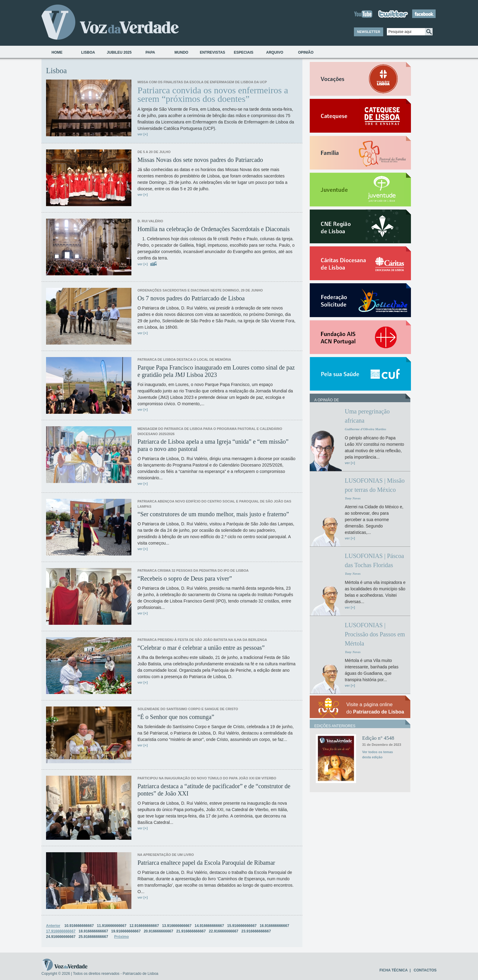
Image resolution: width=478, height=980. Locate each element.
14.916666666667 (209, 926)
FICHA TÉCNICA (394, 970)
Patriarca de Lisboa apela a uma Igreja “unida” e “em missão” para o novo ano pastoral (213, 445)
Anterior (53, 926)
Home (57, 52)
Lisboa (88, 52)
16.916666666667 (275, 926)
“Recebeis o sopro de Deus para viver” (185, 578)
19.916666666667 (126, 931)
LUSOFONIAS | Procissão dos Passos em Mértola (375, 634)
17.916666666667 (61, 931)
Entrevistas (212, 52)
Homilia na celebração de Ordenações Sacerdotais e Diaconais (214, 229)
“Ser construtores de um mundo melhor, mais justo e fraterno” (213, 514)
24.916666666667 (61, 937)
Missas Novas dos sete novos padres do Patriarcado (200, 160)
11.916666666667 (112, 926)
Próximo (122, 937)
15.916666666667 (242, 926)
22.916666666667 (224, 931)
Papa (150, 52)
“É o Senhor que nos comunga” (176, 717)
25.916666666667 (93, 937)
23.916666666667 (256, 931)
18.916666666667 (93, 931)
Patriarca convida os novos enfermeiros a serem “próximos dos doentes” (213, 95)
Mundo (181, 52)
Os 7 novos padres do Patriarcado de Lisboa (191, 298)
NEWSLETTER (369, 32)
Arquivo (275, 52)
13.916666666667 (177, 926)
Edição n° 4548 (378, 738)
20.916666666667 (158, 931)
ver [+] (143, 134)
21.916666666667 (191, 931)
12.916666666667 (144, 926)
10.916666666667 (79, 926)
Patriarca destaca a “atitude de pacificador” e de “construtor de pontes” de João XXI (214, 790)
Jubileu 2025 (119, 52)
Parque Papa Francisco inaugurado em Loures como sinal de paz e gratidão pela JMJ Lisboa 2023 (216, 371)
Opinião (306, 52)
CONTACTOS (425, 970)
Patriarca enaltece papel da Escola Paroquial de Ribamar (206, 863)
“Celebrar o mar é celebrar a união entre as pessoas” (201, 648)
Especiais (244, 52)
